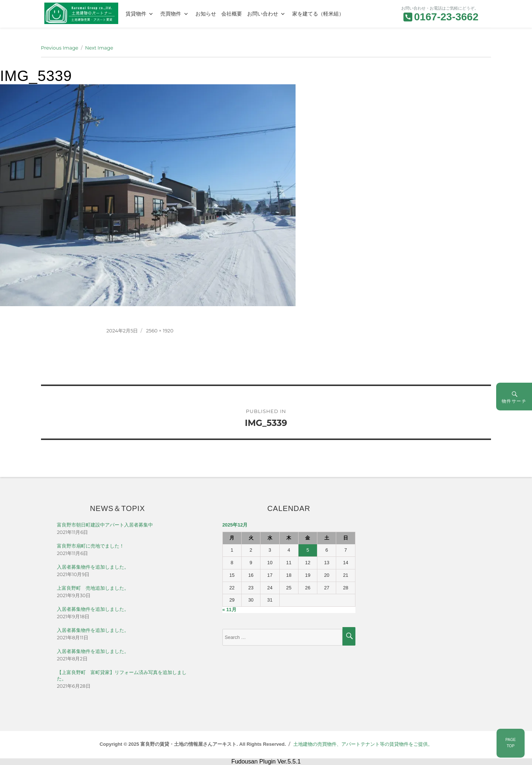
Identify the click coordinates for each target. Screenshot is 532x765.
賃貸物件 (136, 14)
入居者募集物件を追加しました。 (93, 567)
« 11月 (229, 610)
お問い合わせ (263, 14)
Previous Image (60, 48)
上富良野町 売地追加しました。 (93, 588)
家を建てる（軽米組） (318, 14)
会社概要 (232, 14)
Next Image (99, 48)
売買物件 (171, 14)
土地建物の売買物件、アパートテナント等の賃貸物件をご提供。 (363, 744)
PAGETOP (511, 743)
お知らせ (206, 14)
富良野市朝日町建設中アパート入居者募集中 (105, 525)
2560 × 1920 (160, 331)
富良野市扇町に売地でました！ (91, 546)
